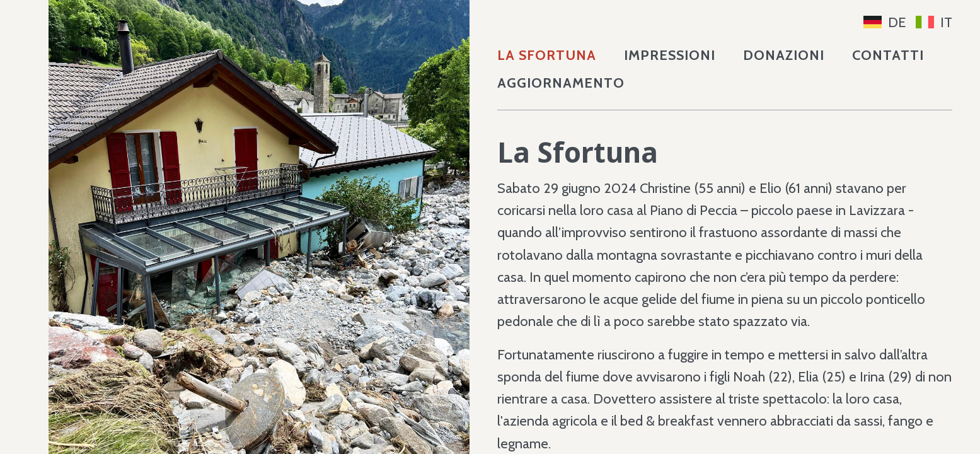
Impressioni (670, 55)
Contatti (888, 55)
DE (885, 22)
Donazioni (784, 55)
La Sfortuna (547, 55)
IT (934, 22)
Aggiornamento (561, 83)
